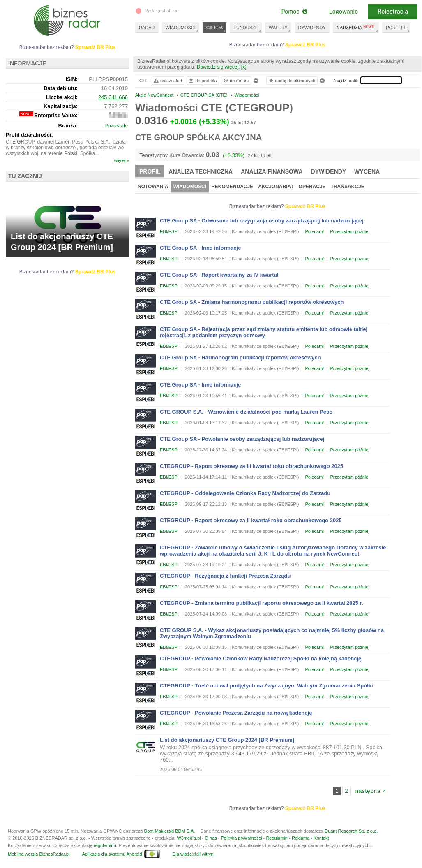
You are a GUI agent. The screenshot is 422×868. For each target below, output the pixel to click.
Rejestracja (393, 12)
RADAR (147, 28)
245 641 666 (113, 97)
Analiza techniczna (201, 171)
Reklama (301, 838)
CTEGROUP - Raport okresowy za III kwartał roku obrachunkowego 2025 (251, 466)
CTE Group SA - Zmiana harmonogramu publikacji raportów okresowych (252, 302)
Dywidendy (329, 171)
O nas (211, 838)
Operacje (312, 187)
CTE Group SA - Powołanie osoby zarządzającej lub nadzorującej (242, 439)
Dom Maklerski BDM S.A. (169, 831)
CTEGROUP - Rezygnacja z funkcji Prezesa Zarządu (225, 576)
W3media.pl (189, 838)
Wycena (367, 171)
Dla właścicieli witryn (193, 854)
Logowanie (344, 12)
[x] (244, 67)
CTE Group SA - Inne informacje (200, 248)
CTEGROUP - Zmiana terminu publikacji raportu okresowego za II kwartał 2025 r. (262, 603)
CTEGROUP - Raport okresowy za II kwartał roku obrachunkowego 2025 (251, 520)
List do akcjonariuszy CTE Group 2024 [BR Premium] (227, 740)
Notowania (153, 187)
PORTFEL (396, 28)
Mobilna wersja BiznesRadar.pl (39, 854)
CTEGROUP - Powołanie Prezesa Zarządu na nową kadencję (236, 713)
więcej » (122, 161)
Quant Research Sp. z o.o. (351, 831)
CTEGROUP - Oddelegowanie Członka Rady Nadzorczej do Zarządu (245, 493)
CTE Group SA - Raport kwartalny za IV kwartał (219, 275)
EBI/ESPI (169, 231)
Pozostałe (116, 126)
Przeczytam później (349, 231)
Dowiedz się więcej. (218, 67)
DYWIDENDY (312, 28)
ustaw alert (167, 81)
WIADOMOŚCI (181, 28)
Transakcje (348, 187)
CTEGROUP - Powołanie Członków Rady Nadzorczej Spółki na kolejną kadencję (261, 659)
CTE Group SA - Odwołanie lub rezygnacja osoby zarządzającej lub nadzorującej (262, 221)
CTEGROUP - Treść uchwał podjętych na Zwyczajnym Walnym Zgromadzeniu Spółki (266, 686)
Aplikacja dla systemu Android (112, 854)
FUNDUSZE (246, 28)
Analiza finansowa (272, 171)
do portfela (202, 81)
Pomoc (294, 12)
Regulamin (277, 838)
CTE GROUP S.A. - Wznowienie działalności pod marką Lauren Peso (246, 412)
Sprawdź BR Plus (306, 45)
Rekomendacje (232, 187)
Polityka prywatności (242, 838)
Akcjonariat (276, 187)
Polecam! (315, 231)
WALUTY (278, 28)
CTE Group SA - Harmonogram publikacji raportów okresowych (240, 358)
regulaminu (105, 845)
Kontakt (321, 838)
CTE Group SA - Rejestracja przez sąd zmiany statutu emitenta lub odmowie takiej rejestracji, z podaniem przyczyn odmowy (264, 332)
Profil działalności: (29, 135)
